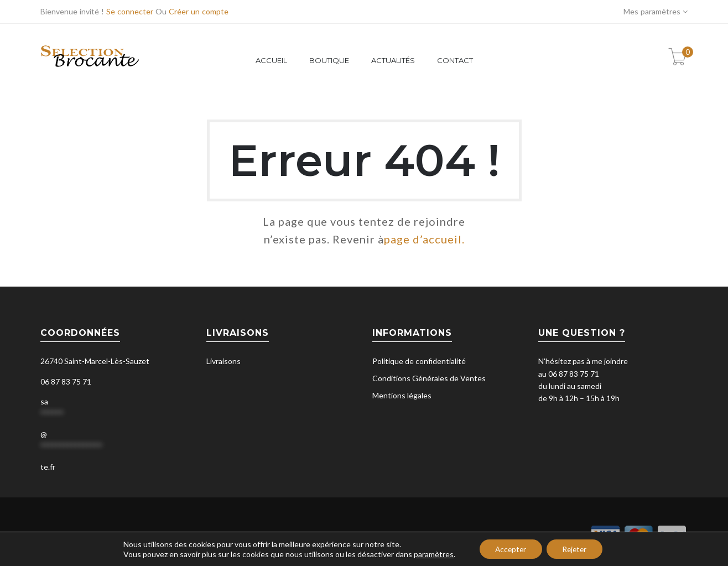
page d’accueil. (424, 239)
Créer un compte (199, 11)
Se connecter (130, 11)
